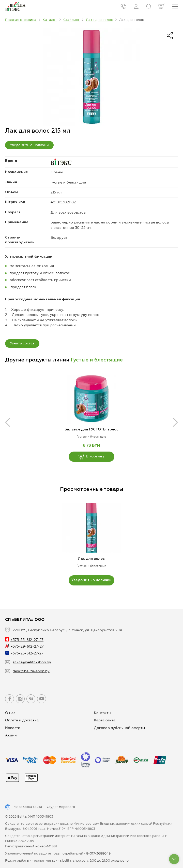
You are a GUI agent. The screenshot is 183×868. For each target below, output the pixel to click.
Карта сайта (105, 720)
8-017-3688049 (98, 853)
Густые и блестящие (68, 182)
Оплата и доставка (22, 720)
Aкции (11, 735)
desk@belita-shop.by (31, 671)
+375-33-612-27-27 (24, 640)
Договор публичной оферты (119, 728)
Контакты (103, 713)
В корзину (91, 457)
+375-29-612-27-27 (24, 646)
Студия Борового (61, 807)
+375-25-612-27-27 (24, 653)
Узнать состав (22, 343)
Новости (13, 728)
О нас (10, 713)
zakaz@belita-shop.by (32, 662)
